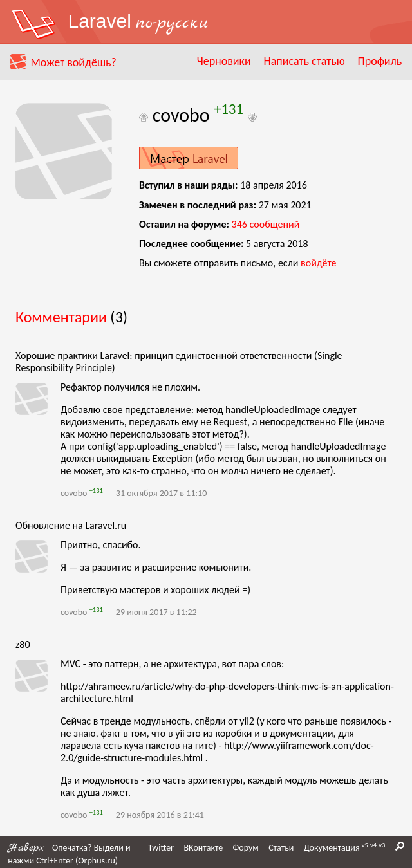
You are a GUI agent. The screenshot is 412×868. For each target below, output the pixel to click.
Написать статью (304, 61)
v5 (365, 845)
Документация (332, 848)
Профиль (380, 61)
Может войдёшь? (73, 62)
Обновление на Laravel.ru (71, 525)
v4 (373, 845)
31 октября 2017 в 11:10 (161, 493)
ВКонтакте (203, 848)
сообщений (266, 224)
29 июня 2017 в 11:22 (156, 612)
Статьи (281, 848)
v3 (382, 845)
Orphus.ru (96, 861)
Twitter (161, 848)
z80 (23, 644)
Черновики (224, 61)
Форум (246, 848)
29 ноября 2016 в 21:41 (160, 815)
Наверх (26, 848)
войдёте (318, 263)
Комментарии (61, 317)
